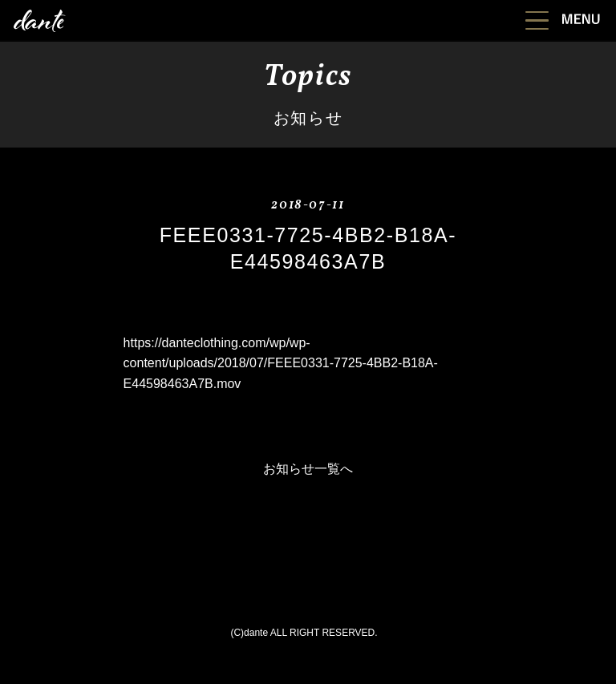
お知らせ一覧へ (308, 469)
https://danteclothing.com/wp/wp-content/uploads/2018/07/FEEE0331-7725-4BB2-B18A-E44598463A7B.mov (281, 363)
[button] (563, 19)
